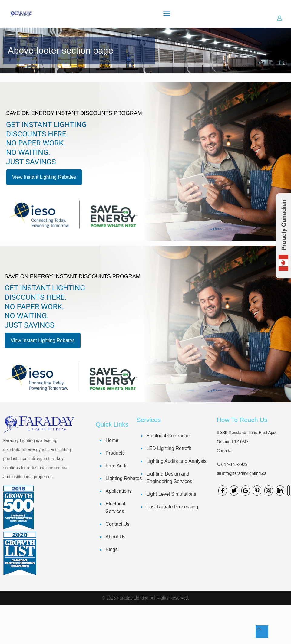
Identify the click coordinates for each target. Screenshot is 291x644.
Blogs (112, 549)
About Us (116, 537)
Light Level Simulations (172, 494)
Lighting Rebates (124, 478)
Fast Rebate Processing (172, 507)
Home (112, 440)
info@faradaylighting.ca (244, 473)
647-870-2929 (234, 464)
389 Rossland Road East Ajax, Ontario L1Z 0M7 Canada (247, 442)
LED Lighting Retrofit (169, 448)
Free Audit (117, 466)
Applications (119, 491)
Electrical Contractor (168, 436)
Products (115, 453)
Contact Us (118, 524)
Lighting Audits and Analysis (177, 461)
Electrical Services (116, 508)
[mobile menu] (167, 14)
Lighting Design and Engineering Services (169, 478)
